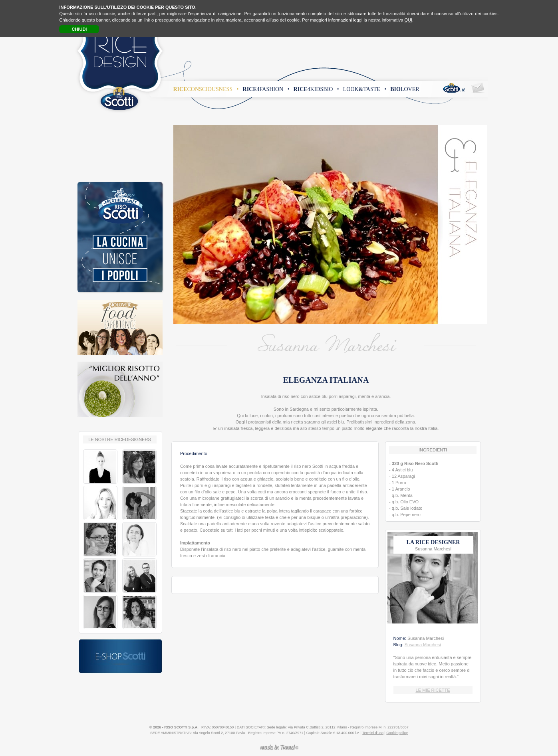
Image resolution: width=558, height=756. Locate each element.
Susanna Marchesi (423, 645)
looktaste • (365, 89)
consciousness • (206, 89)
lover (405, 89)
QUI (409, 20)
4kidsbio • (316, 89)
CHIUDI (79, 29)
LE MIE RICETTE (433, 690)
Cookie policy (397, 733)
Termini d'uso (373, 733)
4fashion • (266, 89)
